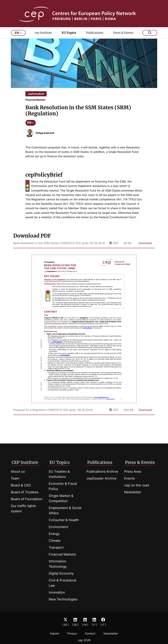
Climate (55, 541)
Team (15, 478)
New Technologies (63, 599)
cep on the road (136, 485)
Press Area (133, 471)
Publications (95, 37)
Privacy (72, 634)
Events (129, 478)
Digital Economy (61, 573)
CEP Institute (25, 462)
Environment (58, 527)
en (18, 37)
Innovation (57, 592)
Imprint (55, 634)
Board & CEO (21, 485)
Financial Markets (62, 554)
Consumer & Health (64, 520)
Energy (54, 534)
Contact (90, 634)
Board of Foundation (27, 499)
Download (145, 248)
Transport (56, 548)
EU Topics (69, 37)
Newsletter (133, 492)
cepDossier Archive (101, 478)
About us (18, 471)
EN (31, 127)
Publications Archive (102, 471)
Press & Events (123, 37)
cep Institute (43, 37)
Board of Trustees (25, 492)
